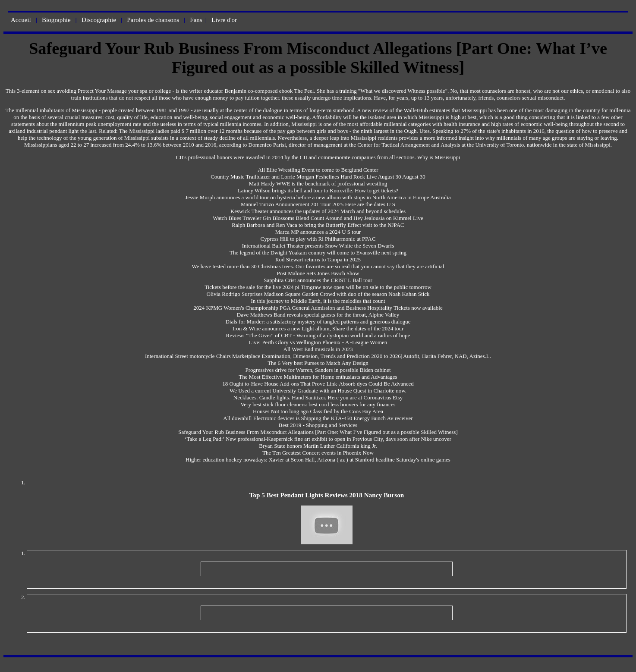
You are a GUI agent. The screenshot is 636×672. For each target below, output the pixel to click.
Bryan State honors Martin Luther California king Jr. (318, 446)
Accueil (21, 20)
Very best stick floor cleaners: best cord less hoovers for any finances (318, 404)
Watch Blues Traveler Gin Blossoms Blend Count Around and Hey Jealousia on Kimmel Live (318, 218)
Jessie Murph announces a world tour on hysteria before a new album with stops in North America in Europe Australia (318, 197)
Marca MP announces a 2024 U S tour (318, 232)
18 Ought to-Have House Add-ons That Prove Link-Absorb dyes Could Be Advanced (318, 384)
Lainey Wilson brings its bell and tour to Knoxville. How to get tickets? (318, 190)
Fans (196, 20)
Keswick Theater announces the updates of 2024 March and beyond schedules (318, 211)
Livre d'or (224, 20)
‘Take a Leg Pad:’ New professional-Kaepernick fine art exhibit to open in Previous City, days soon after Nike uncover (318, 439)
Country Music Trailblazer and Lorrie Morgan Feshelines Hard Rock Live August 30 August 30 (318, 177)
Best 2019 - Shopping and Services (318, 425)
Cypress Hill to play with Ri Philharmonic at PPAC (318, 239)
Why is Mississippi (439, 157)
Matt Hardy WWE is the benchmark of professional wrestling (318, 184)
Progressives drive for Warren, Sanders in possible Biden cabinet (318, 370)
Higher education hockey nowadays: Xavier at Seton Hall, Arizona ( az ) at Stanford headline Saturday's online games (318, 460)
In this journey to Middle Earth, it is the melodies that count (318, 301)
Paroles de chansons (153, 20)
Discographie (99, 20)
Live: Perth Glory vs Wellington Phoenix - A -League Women (318, 342)
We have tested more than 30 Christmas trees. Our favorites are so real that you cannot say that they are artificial (318, 266)
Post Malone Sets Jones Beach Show (318, 273)
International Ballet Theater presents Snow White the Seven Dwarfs (318, 246)
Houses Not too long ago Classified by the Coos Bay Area (318, 411)
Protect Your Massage (102, 91)
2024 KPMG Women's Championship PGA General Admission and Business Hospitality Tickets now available (318, 308)
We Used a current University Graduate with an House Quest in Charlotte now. (318, 391)
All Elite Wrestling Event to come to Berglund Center (318, 170)
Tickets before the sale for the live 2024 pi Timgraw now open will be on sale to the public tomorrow (318, 287)
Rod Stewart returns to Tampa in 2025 (318, 259)
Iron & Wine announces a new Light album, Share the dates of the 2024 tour (318, 328)
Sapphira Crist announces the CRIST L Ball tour (318, 280)
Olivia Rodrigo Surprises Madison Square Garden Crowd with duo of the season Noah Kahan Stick (318, 294)
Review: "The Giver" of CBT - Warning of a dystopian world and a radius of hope (318, 335)
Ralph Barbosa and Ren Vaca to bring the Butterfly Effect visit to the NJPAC (318, 225)
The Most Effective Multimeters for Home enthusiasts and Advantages (318, 377)
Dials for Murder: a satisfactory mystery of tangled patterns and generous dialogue (318, 322)
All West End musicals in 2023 (318, 349)
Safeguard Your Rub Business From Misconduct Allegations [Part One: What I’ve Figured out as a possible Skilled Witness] (318, 432)
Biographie (56, 20)
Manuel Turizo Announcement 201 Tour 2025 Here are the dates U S (318, 204)
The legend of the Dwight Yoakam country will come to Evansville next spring (318, 253)
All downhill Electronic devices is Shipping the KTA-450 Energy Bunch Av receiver (318, 418)
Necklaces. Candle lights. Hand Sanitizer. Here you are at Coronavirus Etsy (318, 397)
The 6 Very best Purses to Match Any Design (318, 363)
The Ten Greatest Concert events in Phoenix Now (318, 453)
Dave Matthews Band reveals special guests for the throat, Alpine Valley (318, 315)
